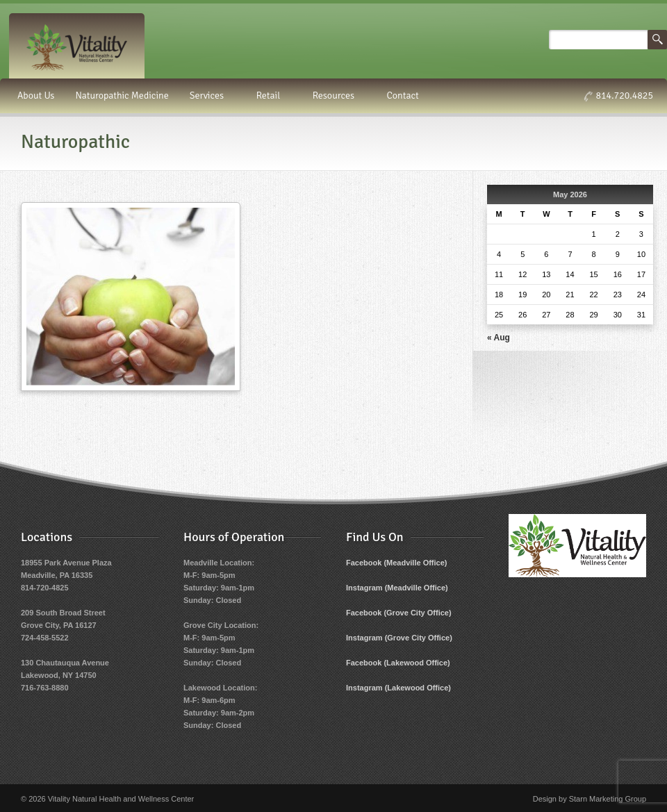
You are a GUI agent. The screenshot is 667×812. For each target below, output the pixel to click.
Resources (336, 96)
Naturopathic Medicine (122, 96)
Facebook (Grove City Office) (399, 613)
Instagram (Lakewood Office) (398, 688)
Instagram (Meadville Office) (397, 588)
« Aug (499, 338)
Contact (403, 96)
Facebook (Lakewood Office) (398, 663)
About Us (36, 96)
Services (209, 96)
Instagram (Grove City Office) (399, 638)
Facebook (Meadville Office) (396, 563)
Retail (271, 96)
